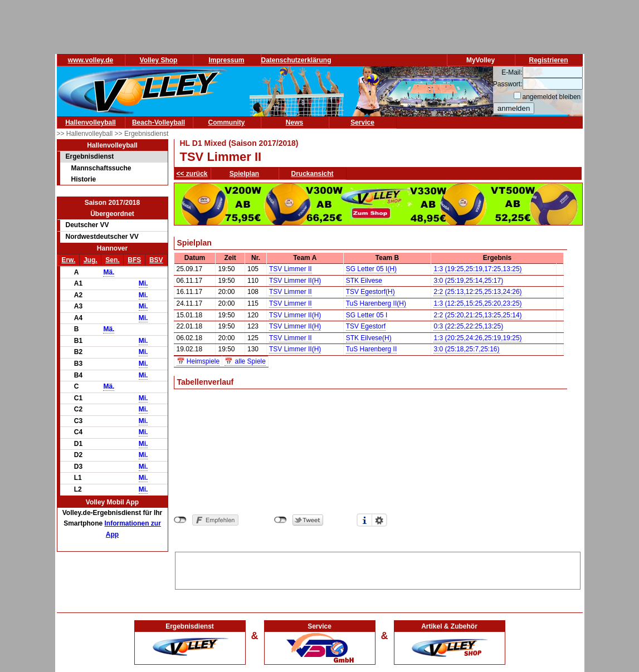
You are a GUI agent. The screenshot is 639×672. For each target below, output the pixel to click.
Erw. (68, 260)
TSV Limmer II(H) (295, 281)
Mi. (143, 283)
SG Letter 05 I (367, 315)
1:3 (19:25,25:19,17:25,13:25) (477, 269)
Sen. (112, 260)
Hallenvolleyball (91, 122)
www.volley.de (91, 60)
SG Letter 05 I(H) (371, 269)
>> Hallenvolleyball (86, 134)
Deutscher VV (87, 225)
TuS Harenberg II (372, 349)
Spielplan (244, 174)
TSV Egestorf (366, 326)
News (294, 122)
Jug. (91, 260)
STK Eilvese (364, 281)
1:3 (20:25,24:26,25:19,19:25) (477, 338)
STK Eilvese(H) (369, 338)
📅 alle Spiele (245, 361)
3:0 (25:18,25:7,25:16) (466, 349)
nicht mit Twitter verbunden (281, 520)
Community (227, 122)
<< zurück (192, 174)
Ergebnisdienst (90, 156)
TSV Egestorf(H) (370, 292)
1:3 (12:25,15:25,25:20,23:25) (477, 303)
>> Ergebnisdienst (142, 134)
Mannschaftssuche (101, 168)
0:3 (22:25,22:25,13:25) (468, 326)
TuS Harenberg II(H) (376, 303)
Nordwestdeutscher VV (102, 237)
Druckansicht (313, 174)
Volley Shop (159, 60)
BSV (156, 260)
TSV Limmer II (291, 269)
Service (362, 122)
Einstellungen (379, 520)
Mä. (109, 272)
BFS (134, 260)
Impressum (226, 60)
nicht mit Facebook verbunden (180, 520)
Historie (84, 179)
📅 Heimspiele (198, 361)
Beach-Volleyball (158, 122)
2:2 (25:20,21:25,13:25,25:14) (477, 315)
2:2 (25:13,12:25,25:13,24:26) (477, 292)
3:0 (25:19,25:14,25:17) (468, 281)
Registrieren (548, 60)
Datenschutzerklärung (296, 60)
